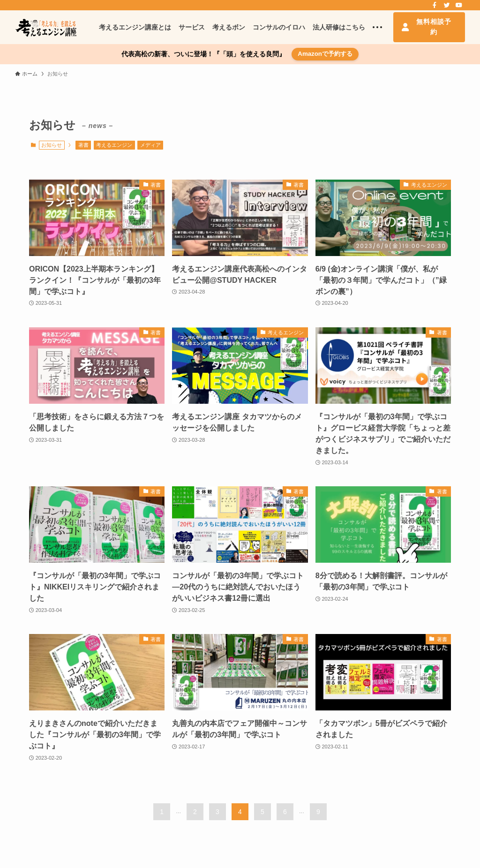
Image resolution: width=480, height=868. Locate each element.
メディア (150, 145)
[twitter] (447, 5)
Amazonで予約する (325, 54)
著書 (83, 145)
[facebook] (435, 5)
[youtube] (459, 5)
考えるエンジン (114, 145)
